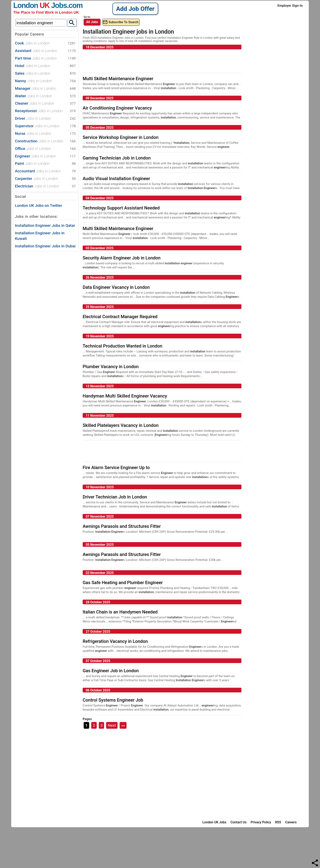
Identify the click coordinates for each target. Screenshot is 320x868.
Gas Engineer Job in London (111, 671)
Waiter (45, 96)
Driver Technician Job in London (115, 497)
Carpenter (45, 179)
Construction (45, 141)
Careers (291, 822)
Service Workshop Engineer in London (121, 137)
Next (112, 725)
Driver (45, 119)
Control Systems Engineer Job (113, 700)
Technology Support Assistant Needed (121, 208)
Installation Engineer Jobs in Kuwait (40, 236)
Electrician (45, 186)
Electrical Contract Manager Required (120, 317)
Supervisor (45, 126)
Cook (45, 43)
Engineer (45, 156)
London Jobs (40, 5)
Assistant (45, 51)
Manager (45, 89)
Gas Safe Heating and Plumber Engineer (123, 583)
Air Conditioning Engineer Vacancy (117, 108)
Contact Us (238, 822)
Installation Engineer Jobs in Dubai (45, 246)
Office (45, 149)
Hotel (45, 66)
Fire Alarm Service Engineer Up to (116, 468)
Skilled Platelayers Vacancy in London (121, 425)
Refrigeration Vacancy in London (115, 641)
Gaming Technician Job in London (117, 158)
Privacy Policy (261, 822)
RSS (278, 822)
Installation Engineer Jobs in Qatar (45, 225)
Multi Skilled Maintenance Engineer (118, 79)
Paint (45, 164)
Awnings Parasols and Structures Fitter (122, 526)
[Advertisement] (44, 314)
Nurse (45, 134)
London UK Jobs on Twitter (39, 205)
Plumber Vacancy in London (111, 367)
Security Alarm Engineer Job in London (122, 258)
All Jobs (92, 22)
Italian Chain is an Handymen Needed (120, 612)
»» (123, 725)
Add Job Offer (135, 9)
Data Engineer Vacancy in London (116, 287)
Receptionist (45, 111)
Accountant (45, 171)
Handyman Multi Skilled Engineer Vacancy (125, 396)
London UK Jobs (214, 822)
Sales (45, 74)
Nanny (45, 81)
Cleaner (45, 104)
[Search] (72, 23)
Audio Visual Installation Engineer (116, 179)
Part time (45, 58)
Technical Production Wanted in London (123, 346)
